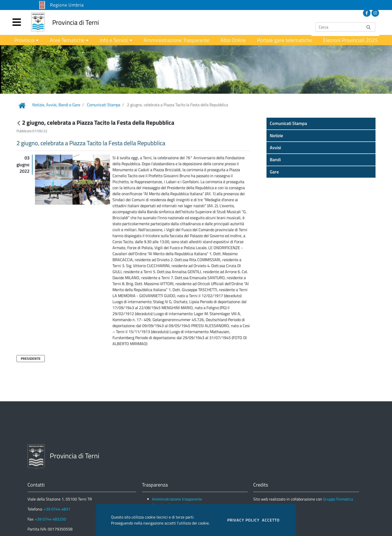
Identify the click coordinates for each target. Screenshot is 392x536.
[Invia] (368, 27)
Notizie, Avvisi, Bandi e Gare (56, 105)
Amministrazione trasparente (177, 499)
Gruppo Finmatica (338, 499)
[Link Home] (22, 105)
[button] (321, 123)
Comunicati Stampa (104, 105)
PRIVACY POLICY (243, 520)
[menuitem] (26, 40)
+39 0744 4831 (57, 509)
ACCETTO (271, 520)
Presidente (31, 358)
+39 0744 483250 (50, 519)
